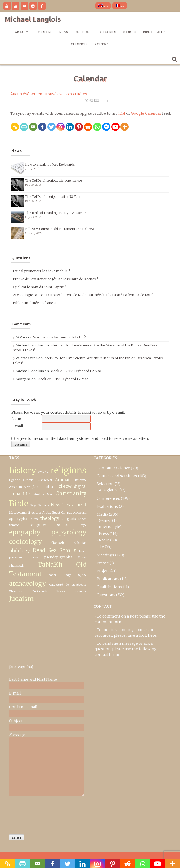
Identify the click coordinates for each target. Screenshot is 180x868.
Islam (83, 551)
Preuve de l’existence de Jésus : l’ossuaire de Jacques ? (56, 279)
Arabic (47, 513)
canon (53, 575)
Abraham (15, 487)
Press (104, 533)
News (63, 32)
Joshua (48, 487)
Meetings (105, 555)
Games (105, 520)
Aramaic (63, 480)
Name (17, 419)
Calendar (83, 32)
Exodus (33, 557)
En (103, 6)
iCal (122, 113)
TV (101, 547)
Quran (34, 519)
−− (76, 101)
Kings (67, 575)
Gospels (58, 543)
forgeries (80, 591)
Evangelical (44, 480)
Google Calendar (146, 113)
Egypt (56, 513)
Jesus (37, 487)
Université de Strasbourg (68, 585)
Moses (82, 557)
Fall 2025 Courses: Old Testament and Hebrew (60, 229)
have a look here (141, 635)
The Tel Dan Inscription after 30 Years (54, 197)
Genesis (28, 480)
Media (102, 514)
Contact (102, 44)
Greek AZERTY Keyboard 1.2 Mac (75, 371)
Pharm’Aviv (17, 566)
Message (17, 735)
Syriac (82, 575)
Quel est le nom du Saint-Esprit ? (39, 287)
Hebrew (63, 486)
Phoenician (16, 591)
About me (23, 32)
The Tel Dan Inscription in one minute (54, 181)
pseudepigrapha (58, 557)
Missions (45, 32)
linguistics (35, 513)
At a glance (109, 490)
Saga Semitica (40, 505)
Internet (106, 527)
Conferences (108, 498)
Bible (19, 503)
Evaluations (107, 506)
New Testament (69, 505)
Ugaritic (14, 480)
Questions (80, 44)
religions (69, 470)
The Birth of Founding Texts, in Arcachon (56, 213)
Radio (104, 540)
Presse (103, 563)
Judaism (21, 599)
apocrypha (18, 519)
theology (50, 518)
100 (96, 101)
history (23, 470)
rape (83, 525)
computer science (49, 525)
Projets (103, 571)
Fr (120, 6)
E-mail (17, 426)
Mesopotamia (18, 513)
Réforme (81, 480)
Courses (129, 32)
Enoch (82, 519)
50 (91, 101)
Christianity (71, 493)
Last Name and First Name (33, 679)
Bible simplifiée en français (35, 303)
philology (19, 551)
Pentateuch (40, 591)
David (50, 494)
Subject (16, 721)
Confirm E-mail (23, 707)
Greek (61, 591)
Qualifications (109, 587)
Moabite (39, 494)
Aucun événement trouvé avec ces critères (49, 94)
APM (27, 487)
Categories (107, 32)
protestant (16, 557)
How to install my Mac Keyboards (50, 164)
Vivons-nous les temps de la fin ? (59, 337)
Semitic (14, 525)
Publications (108, 579)
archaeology (28, 583)
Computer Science (113, 468)
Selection (105, 484)
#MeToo (44, 472)
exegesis (69, 519)
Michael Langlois (33, 19)
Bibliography (154, 32)
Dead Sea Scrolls (54, 550)
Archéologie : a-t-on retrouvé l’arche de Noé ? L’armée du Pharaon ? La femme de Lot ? (83, 295)
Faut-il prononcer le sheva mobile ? (41, 271)
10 (87, 101)
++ (106, 101)
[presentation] (28, 814)
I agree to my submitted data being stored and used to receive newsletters (80, 438)
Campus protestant (74, 513)
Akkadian (80, 543)
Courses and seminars (117, 476)
